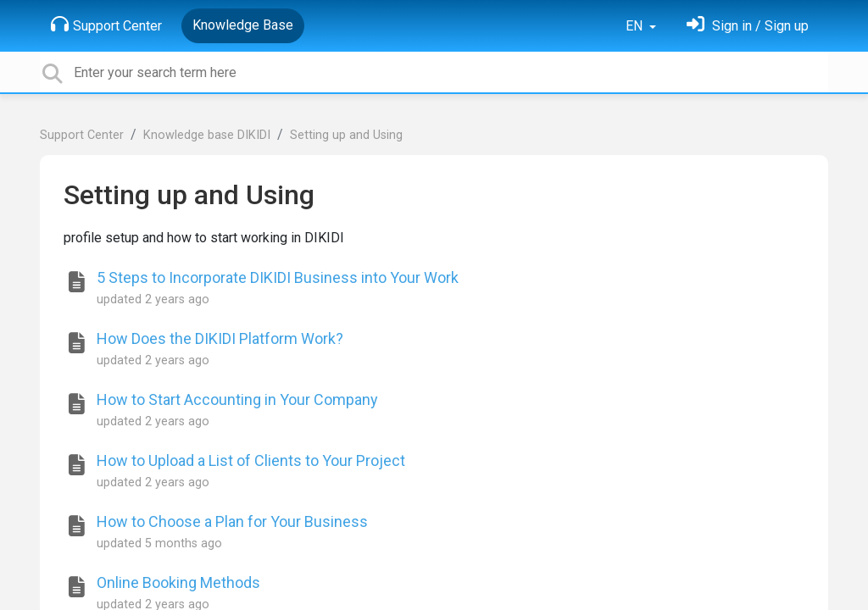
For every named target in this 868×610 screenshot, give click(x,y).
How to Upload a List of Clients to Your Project (251, 460)
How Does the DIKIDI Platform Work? (220, 338)
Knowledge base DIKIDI (207, 135)
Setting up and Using (346, 135)
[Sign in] (748, 26)
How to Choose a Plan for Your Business (232, 521)
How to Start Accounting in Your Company (237, 399)
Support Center (106, 25)
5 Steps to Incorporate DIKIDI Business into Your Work (278, 277)
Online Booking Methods (178, 582)
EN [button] (636, 26)
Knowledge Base (243, 25)
